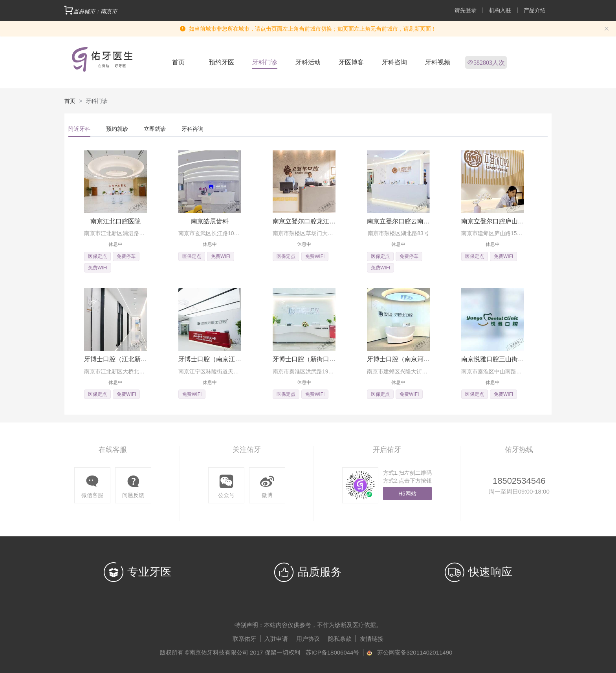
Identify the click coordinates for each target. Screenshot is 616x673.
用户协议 (308, 639)
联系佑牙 (244, 639)
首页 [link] (70, 101)
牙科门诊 (265, 62)
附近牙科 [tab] (79, 129)
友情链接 (372, 639)
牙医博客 (351, 62)
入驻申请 (276, 639)
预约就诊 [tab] (117, 129)
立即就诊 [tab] (155, 129)
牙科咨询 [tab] (192, 129)
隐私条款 (340, 639)
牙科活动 (308, 62)
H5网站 (407, 494)
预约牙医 (222, 62)
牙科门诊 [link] (97, 101)
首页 (178, 62)
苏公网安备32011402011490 (415, 652)
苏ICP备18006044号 (333, 652)
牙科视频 (438, 62)
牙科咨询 (394, 62)
